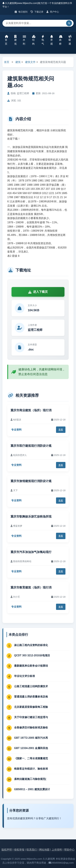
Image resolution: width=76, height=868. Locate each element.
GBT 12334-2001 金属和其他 (31, 748)
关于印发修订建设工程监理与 (31, 717)
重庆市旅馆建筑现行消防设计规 (31, 481)
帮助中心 (69, 850)
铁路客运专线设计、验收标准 (31, 769)
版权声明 (7, 850)
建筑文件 (30, 62)
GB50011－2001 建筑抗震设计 (32, 789)
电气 (43, 40)
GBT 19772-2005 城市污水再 (31, 738)
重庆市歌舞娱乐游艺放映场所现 (31, 517)
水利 (24, 40)
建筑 (16, 40)
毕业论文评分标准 (25, 676)
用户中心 (53, 12)
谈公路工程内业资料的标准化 (31, 645)
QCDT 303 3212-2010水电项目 (32, 655)
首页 (6, 40)
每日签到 (21, 12)
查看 (61, 430)
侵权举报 (19, 850)
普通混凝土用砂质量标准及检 (31, 697)
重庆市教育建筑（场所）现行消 (31, 587)
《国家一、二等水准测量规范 (31, 758)
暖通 (70, 40)
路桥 (61, 40)
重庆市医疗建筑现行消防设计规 (31, 446)
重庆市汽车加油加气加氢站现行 (31, 552)
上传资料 (57, 850)
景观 (52, 40)
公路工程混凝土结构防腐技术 (31, 686)
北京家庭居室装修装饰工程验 (31, 707)
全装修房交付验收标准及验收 (31, 728)
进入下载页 (38, 292)
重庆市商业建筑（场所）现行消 (31, 410)
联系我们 (32, 850)
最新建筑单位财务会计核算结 (31, 666)
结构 (34, 40)
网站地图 (44, 850)
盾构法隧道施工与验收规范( (30, 779)
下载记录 (37, 12)
